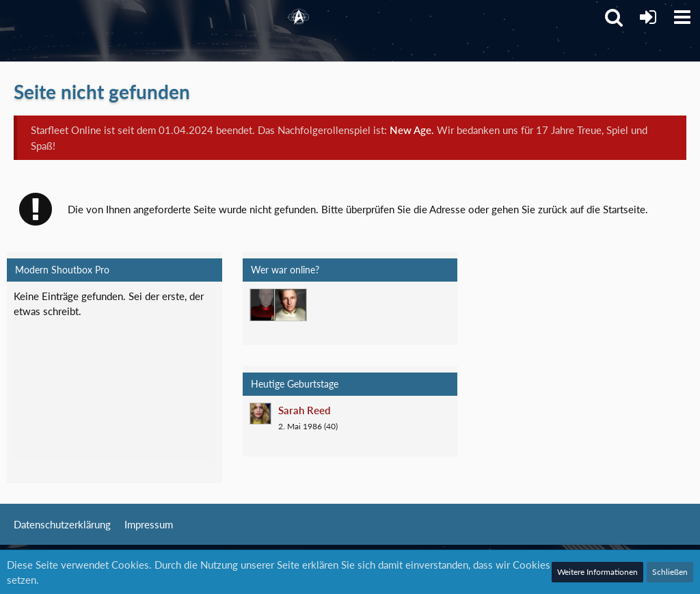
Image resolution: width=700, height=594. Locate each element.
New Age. (412, 130)
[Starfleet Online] (299, 17)
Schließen (670, 572)
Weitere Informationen (597, 572)
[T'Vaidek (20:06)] (266, 305)
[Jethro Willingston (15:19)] (291, 305)
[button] (682, 17)
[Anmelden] (648, 17)
